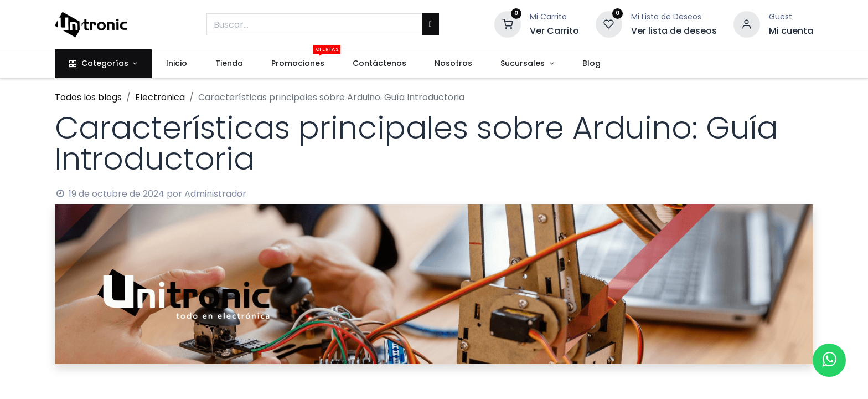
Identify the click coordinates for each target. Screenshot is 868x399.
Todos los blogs (88, 97)
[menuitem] (176, 64)
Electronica (160, 97)
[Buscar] (430, 24)
